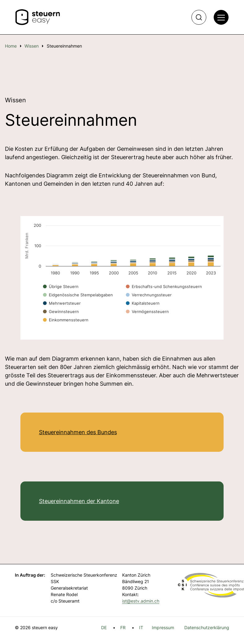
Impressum (163, 627)
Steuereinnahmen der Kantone (79, 501)
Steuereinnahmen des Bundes (78, 432)
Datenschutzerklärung (207, 627)
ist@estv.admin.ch (141, 601)
